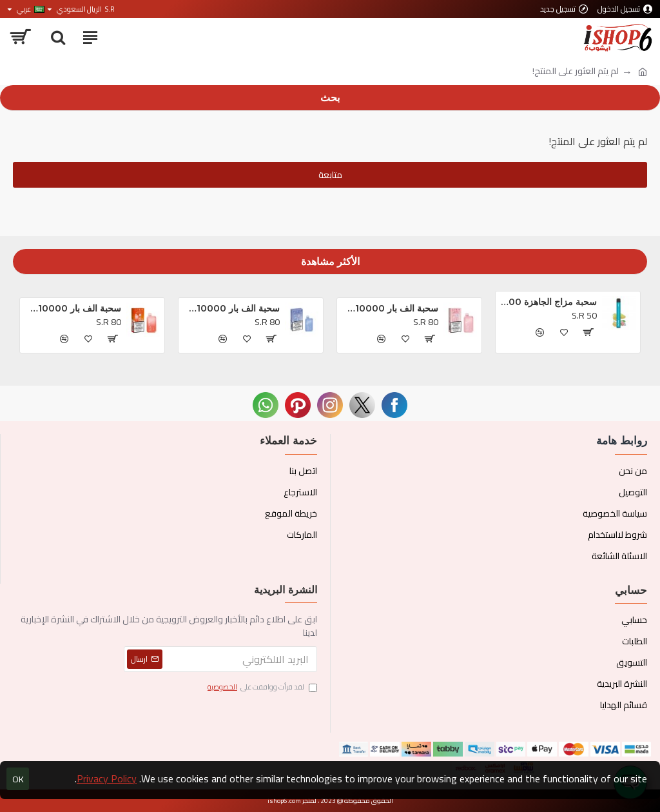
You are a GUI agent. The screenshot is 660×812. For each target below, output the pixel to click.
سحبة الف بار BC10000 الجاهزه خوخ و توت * (73, 308)
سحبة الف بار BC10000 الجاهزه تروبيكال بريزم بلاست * (390, 308)
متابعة (330, 175)
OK (18, 779)
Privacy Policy (107, 778)
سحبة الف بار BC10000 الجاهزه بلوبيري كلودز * (231, 308)
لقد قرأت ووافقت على (261, 688)
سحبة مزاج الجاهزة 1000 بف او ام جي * (548, 302)
